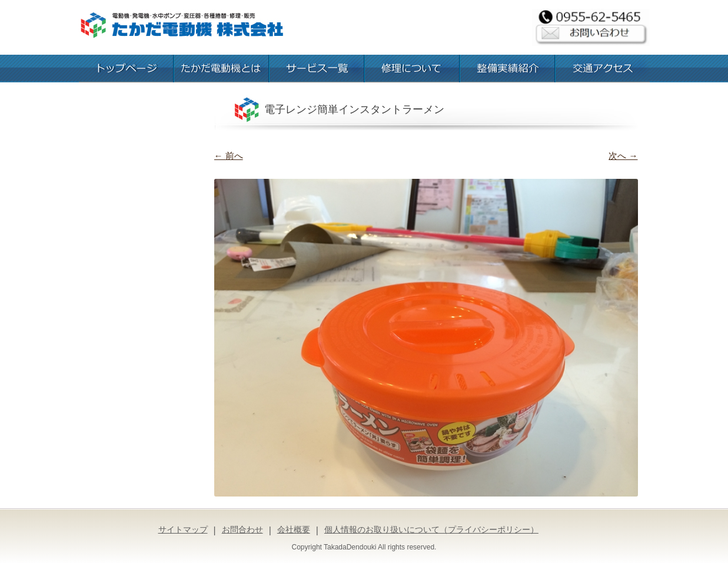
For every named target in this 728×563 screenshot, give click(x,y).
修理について (412, 69)
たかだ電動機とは (221, 69)
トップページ (126, 69)
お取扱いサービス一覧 (317, 69)
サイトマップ (183, 529)
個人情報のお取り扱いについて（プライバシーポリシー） (431, 529)
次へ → (623, 156)
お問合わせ (242, 529)
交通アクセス (603, 69)
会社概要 (294, 529)
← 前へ (229, 156)
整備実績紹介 (507, 69)
